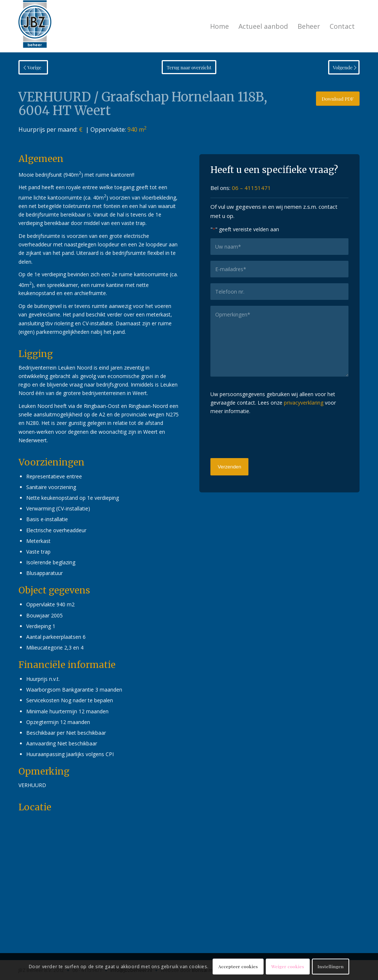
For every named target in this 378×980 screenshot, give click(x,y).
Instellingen (331, 966)
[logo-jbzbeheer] (35, 26)
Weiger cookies (288, 966)
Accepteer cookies (238, 966)
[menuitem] (219, 26)
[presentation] (267, 436)
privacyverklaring (304, 403)
